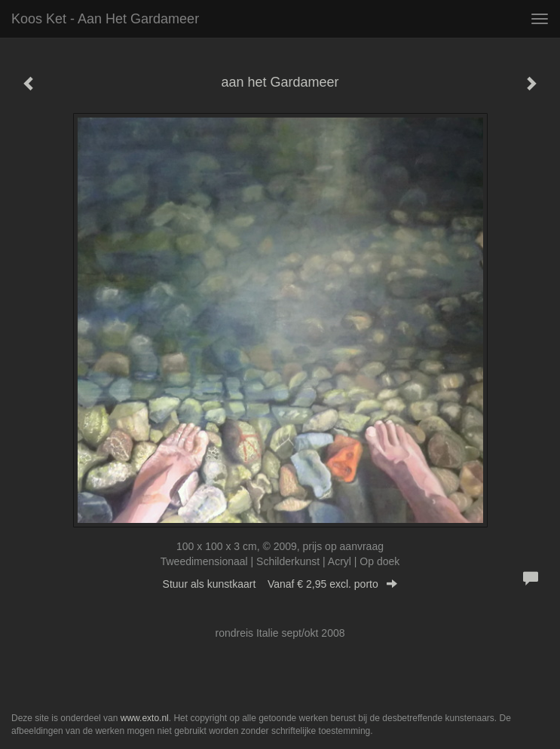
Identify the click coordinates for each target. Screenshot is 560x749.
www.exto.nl (145, 718)
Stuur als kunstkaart (280, 584)
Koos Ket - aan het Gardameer (105, 19)
